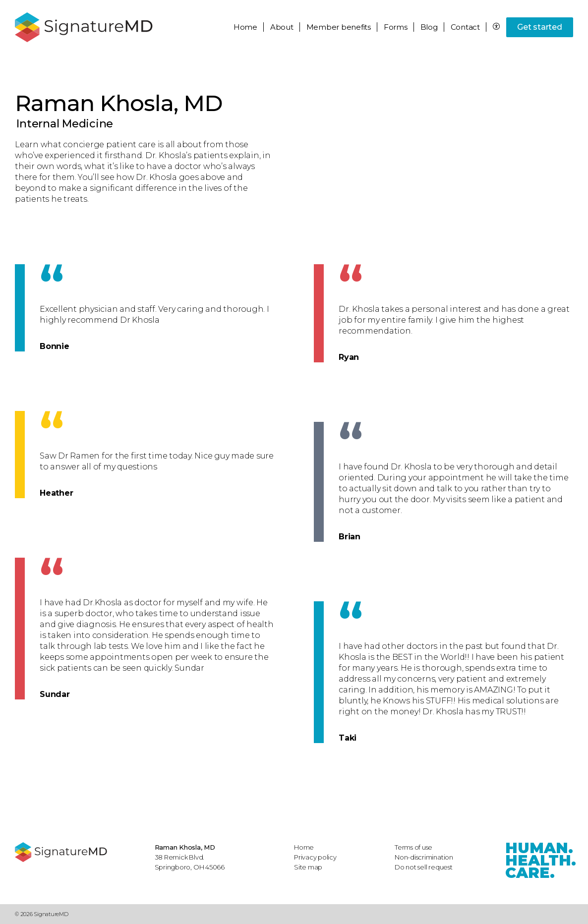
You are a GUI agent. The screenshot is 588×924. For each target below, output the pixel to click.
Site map (308, 867)
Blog (429, 27)
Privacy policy (315, 857)
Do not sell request (424, 867)
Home (245, 27)
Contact (465, 27)
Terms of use (413, 847)
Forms (396, 27)
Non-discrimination (424, 857)
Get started (539, 27)
